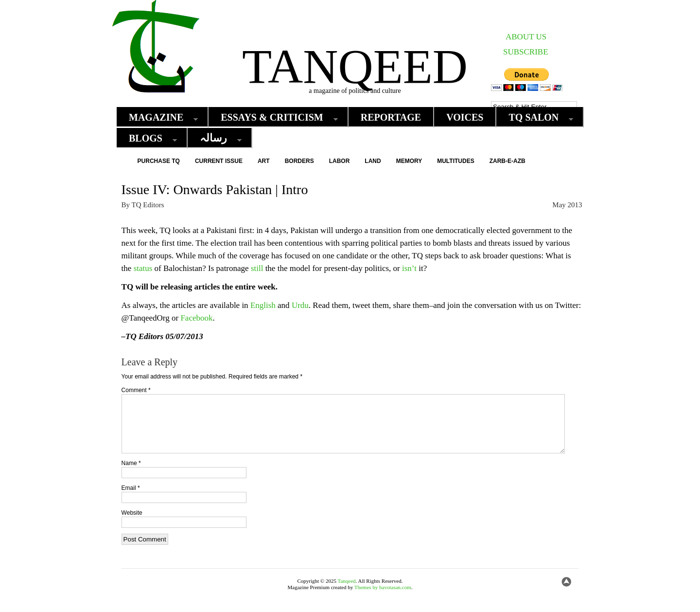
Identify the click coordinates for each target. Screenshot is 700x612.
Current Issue (219, 161)
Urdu (300, 305)
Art (264, 161)
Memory (409, 161)
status (143, 268)
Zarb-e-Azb (507, 161)
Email (131, 500)
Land (373, 161)
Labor (340, 161)
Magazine (158, 117)
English (263, 305)
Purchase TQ (159, 161)
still (257, 268)
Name (131, 475)
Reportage (391, 117)
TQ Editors (148, 205)
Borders (299, 161)
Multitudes (455, 161)
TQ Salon (536, 117)
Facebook (196, 318)
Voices (465, 117)
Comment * (136, 390)
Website (132, 524)
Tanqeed (355, 66)
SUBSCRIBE (526, 52)
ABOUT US (526, 37)
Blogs (148, 138)
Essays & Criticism (274, 117)
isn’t (409, 268)
